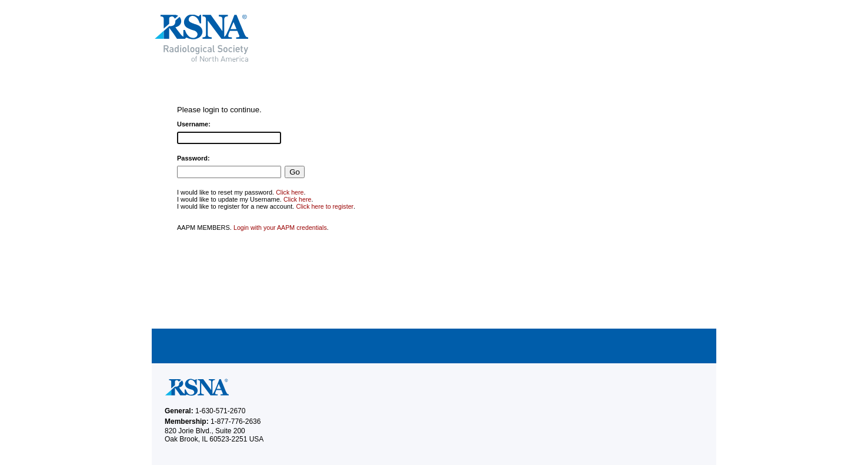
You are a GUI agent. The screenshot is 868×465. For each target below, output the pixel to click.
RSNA (286, 38)
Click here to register (325, 206)
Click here (290, 192)
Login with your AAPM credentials (280, 228)
